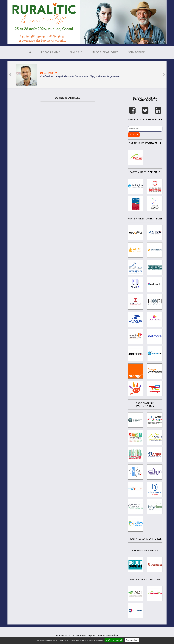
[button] (10, 75)
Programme (51, 52)
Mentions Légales (85, 635)
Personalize (132, 640)
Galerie (76, 52)
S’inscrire (137, 52)
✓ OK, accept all (114, 640)
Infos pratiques (105, 52)
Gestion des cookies (108, 635)
